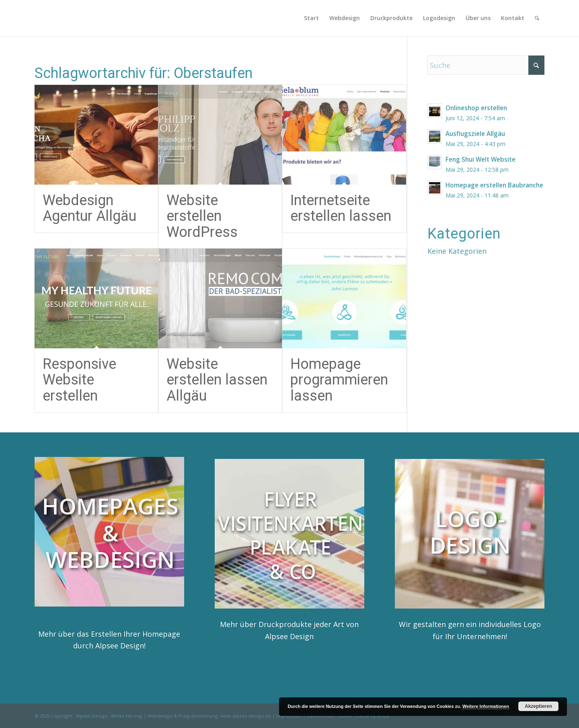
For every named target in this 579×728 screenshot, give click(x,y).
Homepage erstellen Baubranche (494, 185)
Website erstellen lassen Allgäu (217, 380)
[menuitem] (311, 18)
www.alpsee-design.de (246, 716)
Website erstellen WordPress (202, 216)
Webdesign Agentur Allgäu (89, 208)
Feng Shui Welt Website (480, 159)
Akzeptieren (538, 706)
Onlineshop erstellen (476, 108)
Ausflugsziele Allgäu (475, 134)
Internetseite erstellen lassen (341, 208)
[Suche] (537, 18)
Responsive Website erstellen (79, 380)
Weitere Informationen (486, 706)
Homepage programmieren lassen (339, 380)
